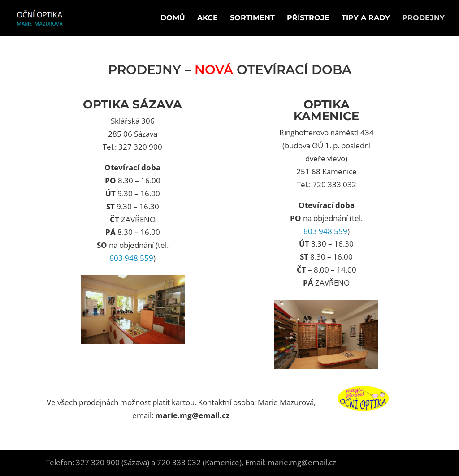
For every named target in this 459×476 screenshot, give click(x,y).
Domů (173, 18)
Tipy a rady (366, 18)
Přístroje (308, 18)
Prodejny (423, 18)
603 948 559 (131, 258)
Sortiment (252, 18)
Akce (208, 18)
